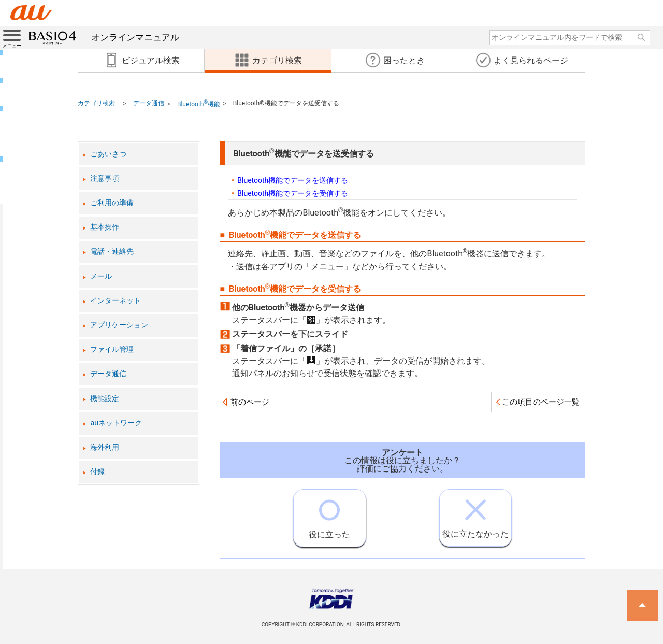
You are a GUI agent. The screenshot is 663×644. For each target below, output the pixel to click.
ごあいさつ (108, 154)
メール (101, 276)
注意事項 (105, 178)
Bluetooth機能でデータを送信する (293, 180)
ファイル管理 (112, 349)
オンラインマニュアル (104, 37)
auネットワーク (116, 423)
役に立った (329, 514)
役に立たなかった (475, 514)
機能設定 (105, 399)
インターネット (116, 301)
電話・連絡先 (112, 252)
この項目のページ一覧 (541, 402)
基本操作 (105, 227)
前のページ (250, 402)
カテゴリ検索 (96, 103)
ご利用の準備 (112, 203)
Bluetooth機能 (199, 104)
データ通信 (149, 103)
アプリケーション (119, 325)
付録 (97, 472)
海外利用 (105, 447)
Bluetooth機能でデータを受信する (293, 193)
